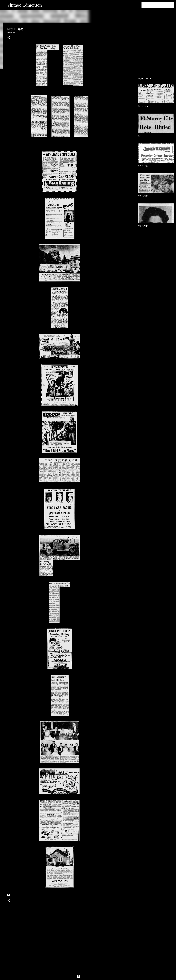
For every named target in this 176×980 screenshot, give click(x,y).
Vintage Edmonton (25, 5)
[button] (9, 37)
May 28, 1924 (143, 166)
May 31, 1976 (143, 196)
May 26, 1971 (143, 106)
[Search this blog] (160, 5)
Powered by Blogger (88, 976)
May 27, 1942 (143, 226)
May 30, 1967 (143, 136)
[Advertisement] (60, 950)
